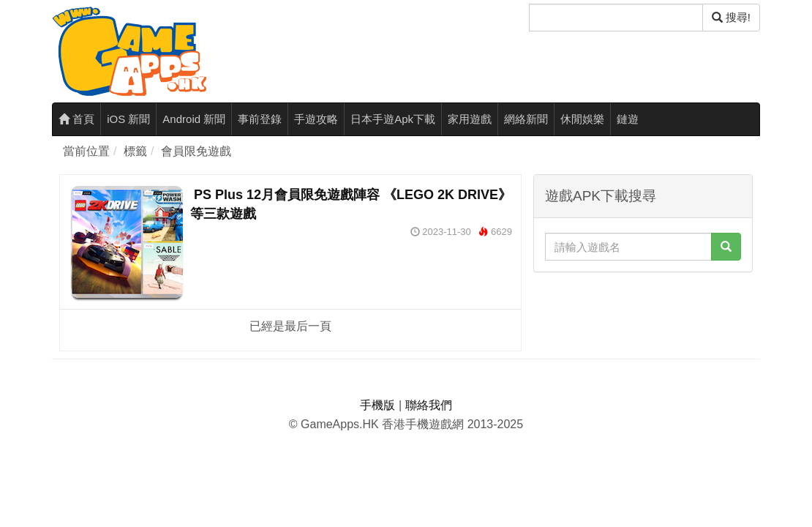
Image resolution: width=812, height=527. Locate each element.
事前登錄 (260, 119)
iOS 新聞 (128, 119)
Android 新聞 (194, 119)
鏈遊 (628, 119)
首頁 (76, 119)
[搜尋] (616, 18)
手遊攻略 (316, 119)
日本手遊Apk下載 (393, 119)
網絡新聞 (526, 119)
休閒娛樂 (582, 119)
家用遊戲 (470, 119)
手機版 (377, 405)
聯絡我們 (429, 405)
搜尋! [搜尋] (731, 17)
